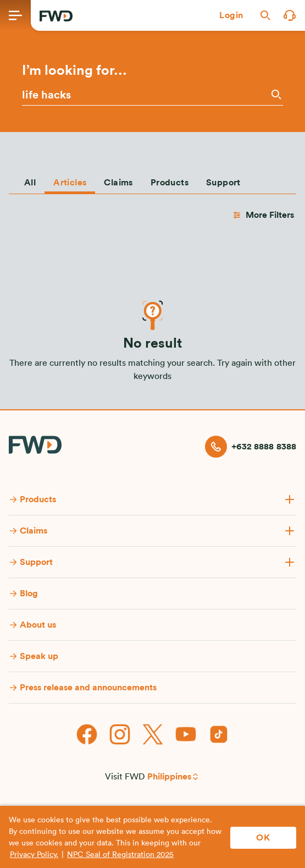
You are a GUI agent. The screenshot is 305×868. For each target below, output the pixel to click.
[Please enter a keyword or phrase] (145, 95)
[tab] (30, 180)
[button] (231, 15)
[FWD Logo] (56, 16)
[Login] (231, 15)
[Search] (275, 94)
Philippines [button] (169, 777)
